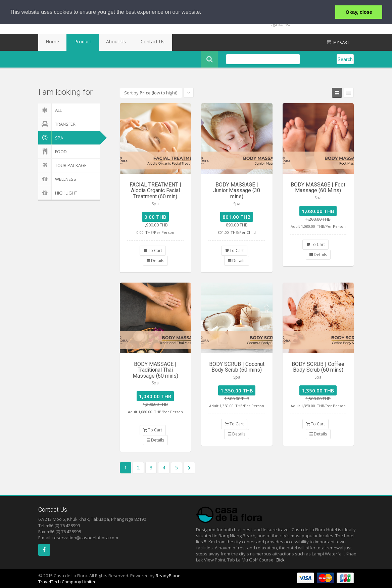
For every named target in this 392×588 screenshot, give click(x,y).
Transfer (57, 124)
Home (49, 42)
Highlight (58, 193)
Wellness (57, 179)
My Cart (341, 42)
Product (73, 42)
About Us (101, 42)
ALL (50, 110)
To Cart (153, 250)
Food (53, 152)
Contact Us (131, 42)
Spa (51, 138)
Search (345, 59)
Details (155, 261)
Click (280, 560)
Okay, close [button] (359, 12)
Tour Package (62, 165)
